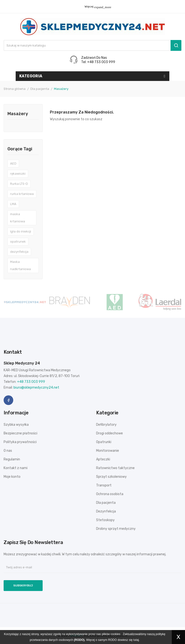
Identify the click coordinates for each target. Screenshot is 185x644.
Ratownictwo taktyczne (115, 468)
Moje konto (12, 477)
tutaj (136, 640)
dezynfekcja (19, 252)
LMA (13, 204)
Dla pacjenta (106, 503)
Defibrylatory (106, 425)
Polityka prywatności (20, 442)
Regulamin (12, 459)
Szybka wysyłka (16, 425)
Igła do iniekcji (21, 231)
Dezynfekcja (106, 511)
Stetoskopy (105, 520)
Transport (104, 485)
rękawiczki (18, 174)
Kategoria (31, 76)
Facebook (8, 400)
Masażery (18, 114)
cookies (116, 634)
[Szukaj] (92, 45)
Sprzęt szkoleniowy (111, 477)
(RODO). (80, 640)
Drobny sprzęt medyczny (116, 529)
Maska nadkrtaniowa (20, 265)
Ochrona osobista (110, 494)
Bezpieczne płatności (20, 433)
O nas (8, 451)
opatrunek (18, 242)
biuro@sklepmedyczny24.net (36, 388)
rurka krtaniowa (22, 194)
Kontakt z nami (16, 468)
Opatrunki (104, 442)
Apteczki (103, 459)
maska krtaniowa (18, 218)
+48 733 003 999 (31, 382)
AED (13, 163)
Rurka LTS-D (19, 184)
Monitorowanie (108, 451)
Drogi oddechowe (109, 433)
